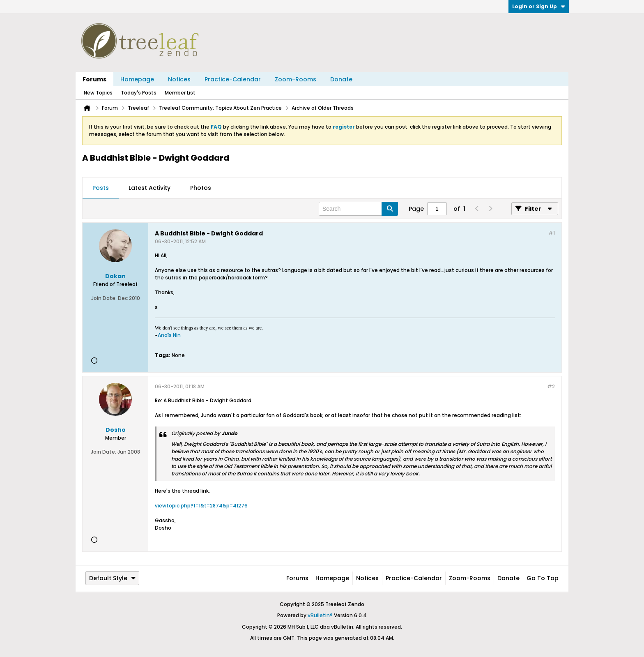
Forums (94, 79)
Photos (201, 188)
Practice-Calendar (233, 79)
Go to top (543, 578)
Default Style (112, 578)
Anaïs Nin (169, 335)
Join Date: (104, 298)
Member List (180, 93)
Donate (341, 79)
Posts (101, 188)
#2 (551, 386)
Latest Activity (149, 188)
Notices (179, 79)
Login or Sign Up (539, 6)
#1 (552, 233)
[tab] (101, 188)
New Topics (98, 93)
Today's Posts (139, 93)
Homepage (137, 79)
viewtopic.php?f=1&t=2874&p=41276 (201, 506)
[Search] (358, 209)
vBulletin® (320, 615)
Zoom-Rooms (296, 79)
